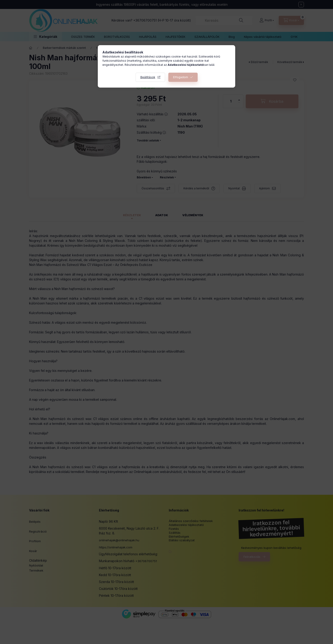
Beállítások (148, 77)
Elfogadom (181, 77)
